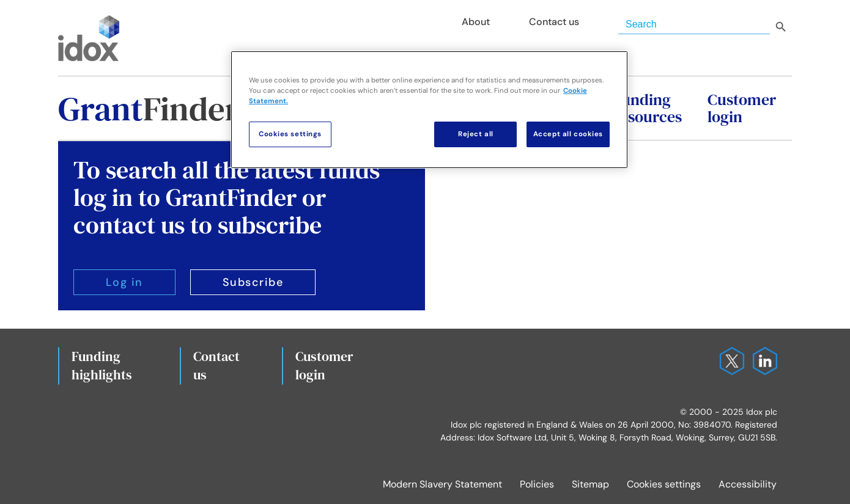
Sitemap (590, 484)
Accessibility (748, 484)
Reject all (476, 134)
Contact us (216, 365)
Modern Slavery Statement (442, 484)
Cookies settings (664, 484)
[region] (429, 110)
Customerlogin (324, 365)
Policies (537, 484)
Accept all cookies (568, 134)
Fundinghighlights (102, 365)
